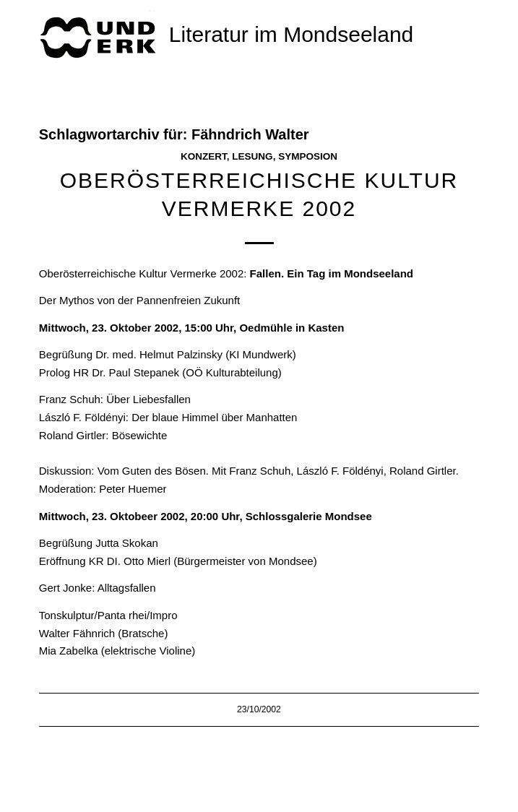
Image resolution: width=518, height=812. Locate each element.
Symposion (308, 156)
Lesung (252, 156)
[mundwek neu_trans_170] (100, 36)
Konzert (204, 156)
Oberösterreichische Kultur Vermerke (128, 273)
